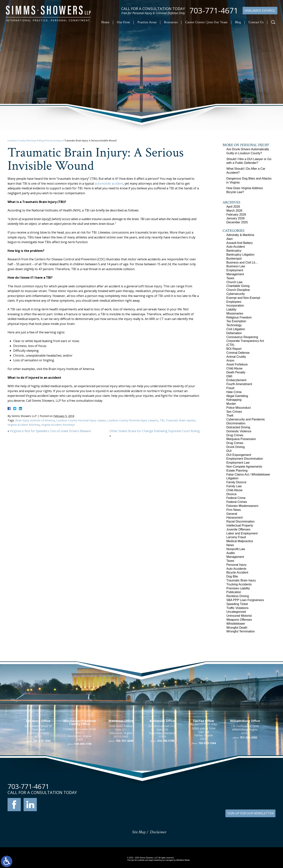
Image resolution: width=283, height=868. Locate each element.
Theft (230, 416)
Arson (230, 360)
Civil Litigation (236, 329)
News (230, 545)
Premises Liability (238, 588)
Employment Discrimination (245, 459)
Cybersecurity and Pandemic (246, 419)
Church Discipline (238, 290)
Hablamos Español (260, 11)
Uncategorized (236, 612)
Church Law (234, 282)
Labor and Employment (242, 533)
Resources (171, 22)
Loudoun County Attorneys (22, 141)
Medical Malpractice (240, 541)
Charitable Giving (238, 286)
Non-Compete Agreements (244, 467)
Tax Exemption (236, 321)
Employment (235, 270)
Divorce (231, 494)
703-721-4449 (124, 782)
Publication (234, 592)
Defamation (234, 333)
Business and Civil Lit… (242, 262)
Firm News (234, 510)
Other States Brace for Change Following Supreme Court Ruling (155, 431)
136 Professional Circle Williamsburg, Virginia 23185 (245, 771)
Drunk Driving (236, 447)
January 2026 (236, 218)
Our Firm (123, 22)
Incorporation (235, 306)
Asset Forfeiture (237, 364)
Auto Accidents (236, 569)
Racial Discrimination (240, 521)
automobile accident (109, 183)
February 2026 (236, 215)
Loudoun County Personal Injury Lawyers (133, 420)
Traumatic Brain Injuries (180, 420)
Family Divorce (236, 482)
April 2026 (233, 207)
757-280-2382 (248, 779)
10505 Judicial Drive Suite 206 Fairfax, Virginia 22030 (204, 775)
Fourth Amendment (239, 384)
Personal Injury (54, 141)
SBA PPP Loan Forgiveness (245, 600)
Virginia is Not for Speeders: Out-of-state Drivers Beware (50, 431)
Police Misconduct (239, 408)
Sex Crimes (234, 412)
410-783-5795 (166, 782)
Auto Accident (236, 247)
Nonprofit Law (236, 549)
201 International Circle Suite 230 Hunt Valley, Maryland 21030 (162, 773)
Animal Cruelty (236, 357)
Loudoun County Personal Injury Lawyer (81, 420)
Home (105, 22)
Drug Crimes (235, 435)
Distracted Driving (238, 427)
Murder (231, 404)
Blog (238, 22)
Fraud (230, 388)
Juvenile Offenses (238, 529)
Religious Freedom (239, 317)
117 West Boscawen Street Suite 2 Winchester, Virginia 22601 (79, 776)
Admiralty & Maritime (240, 235)
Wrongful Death (237, 628)
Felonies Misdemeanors (242, 506)
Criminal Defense (238, 353)
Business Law (236, 266)
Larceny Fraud (236, 537)
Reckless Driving (238, 596)
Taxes (230, 278)
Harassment (234, 518)
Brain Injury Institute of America (35, 420)
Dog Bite (232, 576)
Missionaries (235, 313)
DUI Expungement (239, 455)
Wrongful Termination (241, 631)
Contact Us (256, 22)
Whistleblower (236, 624)
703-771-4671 (214, 11)
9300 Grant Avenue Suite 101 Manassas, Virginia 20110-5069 (121, 773)
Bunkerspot (234, 259)
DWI (229, 376)
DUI (229, 451)
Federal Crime (236, 498)
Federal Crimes (237, 502)
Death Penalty (236, 372)
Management (235, 274)
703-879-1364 (42, 782)
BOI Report (234, 349)
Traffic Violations (237, 608)
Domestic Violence (239, 431)
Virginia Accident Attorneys (58, 425)
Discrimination (236, 423)
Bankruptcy (234, 251)
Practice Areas (147, 22)
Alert (229, 239)
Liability (231, 310)
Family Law (234, 486)
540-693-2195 (83, 785)
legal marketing (155, 860)
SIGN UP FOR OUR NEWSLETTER (250, 813)
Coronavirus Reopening (242, 337)
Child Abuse (234, 368)
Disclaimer (158, 832)
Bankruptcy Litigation (240, 255)
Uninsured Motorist (239, 616)
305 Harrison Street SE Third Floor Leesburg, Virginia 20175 (38, 773)
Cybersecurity (236, 294)
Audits (231, 553)
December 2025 (237, 222)
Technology (234, 325)
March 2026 (234, 211)
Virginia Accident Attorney (24, 425)
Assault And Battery (240, 243)
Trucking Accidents (239, 584)
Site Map (139, 832)
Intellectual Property (240, 525)
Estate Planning (237, 471)
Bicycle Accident (237, 572)
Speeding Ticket (237, 604)
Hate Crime (234, 392)
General (232, 514)
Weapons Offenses (239, 620)
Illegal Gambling (237, 396)
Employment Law (238, 463)
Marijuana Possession (241, 439)
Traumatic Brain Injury (241, 580)
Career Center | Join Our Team (206, 22)
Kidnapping (234, 400)
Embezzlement (236, 380)
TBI (162, 420)
